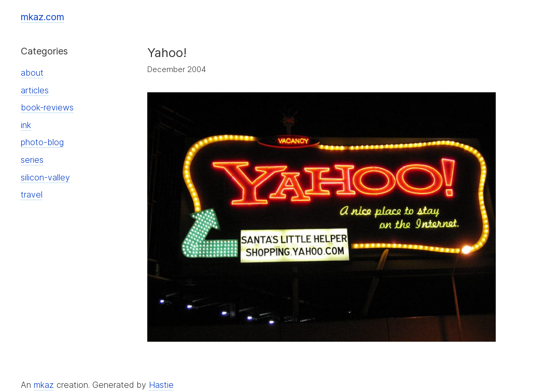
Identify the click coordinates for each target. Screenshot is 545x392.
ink (26, 125)
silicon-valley (45, 177)
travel (32, 194)
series (32, 160)
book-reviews (47, 107)
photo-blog (42, 142)
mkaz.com (43, 17)
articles (35, 90)
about (32, 73)
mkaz (44, 385)
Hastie (161, 385)
